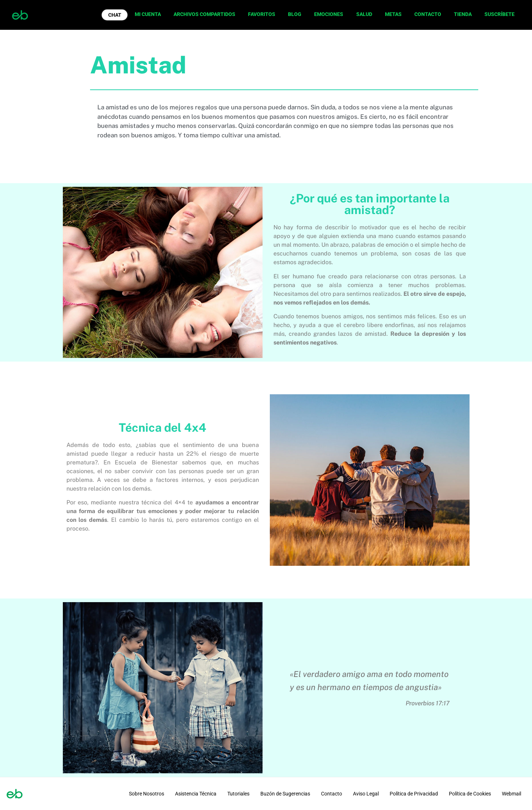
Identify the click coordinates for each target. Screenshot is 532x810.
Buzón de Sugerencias (285, 794)
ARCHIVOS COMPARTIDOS (204, 14)
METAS (393, 14)
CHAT (115, 15)
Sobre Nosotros (147, 794)
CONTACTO (428, 14)
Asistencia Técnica (196, 794)
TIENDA (463, 14)
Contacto (332, 794)
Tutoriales (238, 794)
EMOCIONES (329, 14)
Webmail (511, 794)
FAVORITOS (262, 14)
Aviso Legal (366, 794)
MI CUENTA (148, 14)
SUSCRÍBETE (499, 14)
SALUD (364, 14)
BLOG (295, 14)
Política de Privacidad (414, 794)
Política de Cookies (470, 794)
